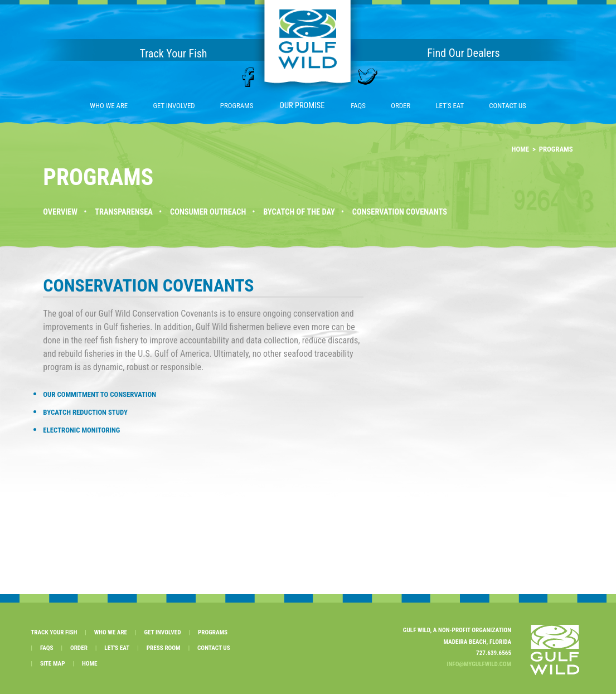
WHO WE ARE (109, 106)
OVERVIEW (60, 212)
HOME (521, 149)
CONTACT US (507, 106)
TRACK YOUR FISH (54, 632)
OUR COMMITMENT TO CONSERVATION (100, 394)
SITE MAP (53, 664)
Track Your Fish (173, 54)
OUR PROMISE (302, 106)
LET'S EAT (450, 106)
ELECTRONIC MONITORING (81, 430)
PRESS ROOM (164, 648)
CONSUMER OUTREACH (208, 212)
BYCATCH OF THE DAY (299, 212)
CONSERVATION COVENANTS (400, 212)
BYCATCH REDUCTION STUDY (85, 412)
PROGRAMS (237, 106)
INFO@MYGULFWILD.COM (479, 664)
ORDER (401, 106)
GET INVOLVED (174, 106)
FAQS (358, 106)
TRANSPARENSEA (124, 212)
